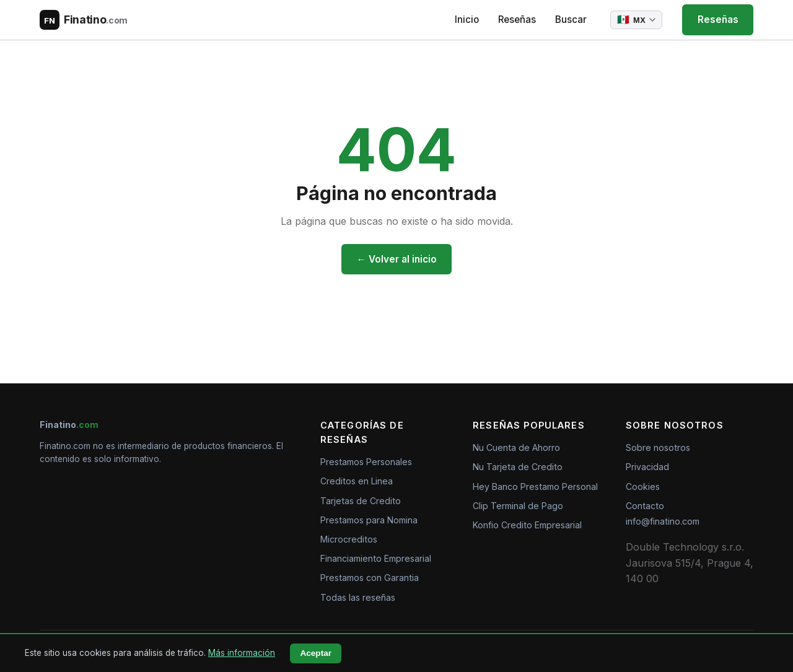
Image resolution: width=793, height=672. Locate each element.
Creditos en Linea (357, 481)
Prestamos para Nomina (369, 520)
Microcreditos (349, 539)
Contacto (645, 506)
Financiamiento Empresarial (376, 558)
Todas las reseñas (358, 597)
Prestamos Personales (366, 462)
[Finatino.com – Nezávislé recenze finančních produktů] (84, 20)
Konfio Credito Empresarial (527, 525)
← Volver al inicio (396, 259)
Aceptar (316, 653)
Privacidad (647, 467)
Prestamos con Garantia (370, 578)
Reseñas (517, 20)
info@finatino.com (663, 521)
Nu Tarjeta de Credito (518, 467)
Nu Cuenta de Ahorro (516, 447)
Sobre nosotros (658, 447)
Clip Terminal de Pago (518, 506)
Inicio (467, 20)
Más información (242, 653)
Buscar (571, 20)
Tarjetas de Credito (361, 501)
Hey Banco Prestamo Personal (535, 487)
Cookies (643, 487)
